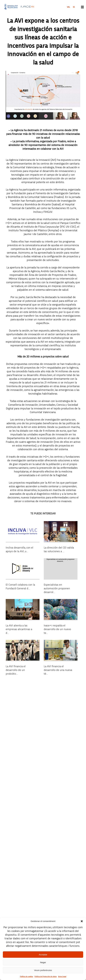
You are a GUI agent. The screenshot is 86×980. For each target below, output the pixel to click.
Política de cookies (27, 976)
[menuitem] (69, 7)
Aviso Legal (62, 976)
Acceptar (43, 955)
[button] (82, 921)
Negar (43, 962)
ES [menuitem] (74, 7)
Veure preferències (43, 970)
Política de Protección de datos (46, 976)
